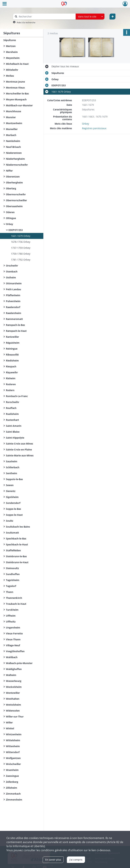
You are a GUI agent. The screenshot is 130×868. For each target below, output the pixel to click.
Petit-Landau (13, 289)
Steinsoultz (12, 568)
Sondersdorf (13, 503)
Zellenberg (12, 782)
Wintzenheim (14, 734)
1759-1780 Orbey (21, 254)
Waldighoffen (14, 669)
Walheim (11, 675)
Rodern (10, 390)
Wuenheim (12, 770)
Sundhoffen (13, 574)
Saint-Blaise (13, 432)
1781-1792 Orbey (21, 260)
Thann (10, 592)
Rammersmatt (14, 319)
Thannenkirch (14, 598)
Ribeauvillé (12, 355)
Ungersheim (13, 628)
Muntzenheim (14, 123)
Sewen (10, 485)
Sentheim (12, 473)
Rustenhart (12, 420)
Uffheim (11, 616)
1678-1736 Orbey (21, 242)
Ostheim (11, 277)
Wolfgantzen (13, 758)
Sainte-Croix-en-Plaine (19, 450)
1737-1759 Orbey (21, 248)
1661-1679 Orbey (21, 236)
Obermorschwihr (16, 194)
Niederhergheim (15, 159)
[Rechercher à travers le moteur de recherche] (46, 17)
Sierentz (11, 491)
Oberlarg (11, 188)
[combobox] (90, 17)
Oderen (10, 212)
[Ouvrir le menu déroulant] (5, 4)
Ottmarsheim (14, 283)
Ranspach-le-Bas (15, 325)
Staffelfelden (13, 550)
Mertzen (11, 46)
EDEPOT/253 (16, 230)
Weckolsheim (14, 687)
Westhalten (13, 699)
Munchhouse (13, 111)
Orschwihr (12, 266)
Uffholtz (11, 622)
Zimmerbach (13, 794)
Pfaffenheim (13, 295)
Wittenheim (13, 746)
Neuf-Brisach (13, 147)
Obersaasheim (14, 206)
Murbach (11, 135)
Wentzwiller (13, 693)
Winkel (10, 728)
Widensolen (13, 711)
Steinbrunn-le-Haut (17, 562)
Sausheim (12, 461)
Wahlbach (12, 657)
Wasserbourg (14, 681)
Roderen (11, 384)
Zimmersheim (14, 800)
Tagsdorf (11, 586)
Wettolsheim (13, 705)
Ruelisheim (12, 414)
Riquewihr (12, 372)
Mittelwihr (12, 70)
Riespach (11, 366)
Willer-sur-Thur (15, 717)
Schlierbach (13, 467)
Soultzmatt (12, 533)
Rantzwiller (12, 337)
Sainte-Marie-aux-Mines (20, 455)
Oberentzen (13, 177)
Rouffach (11, 408)
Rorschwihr (13, 402)
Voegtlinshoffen (15, 651)
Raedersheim (14, 313)
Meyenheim (13, 58)
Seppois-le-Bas (14, 479)
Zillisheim (12, 788)
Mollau (10, 76)
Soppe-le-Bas (13, 509)
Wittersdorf (13, 752)
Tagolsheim (13, 580)
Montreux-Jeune (15, 82)
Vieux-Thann (13, 639)
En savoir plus (53, 860)
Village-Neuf (13, 645)
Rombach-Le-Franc (17, 396)
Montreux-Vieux (15, 88)
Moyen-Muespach (16, 99)
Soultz (10, 521)
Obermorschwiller (16, 200)
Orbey (9, 224)
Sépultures (10, 40)
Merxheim (12, 52)
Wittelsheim (13, 740)
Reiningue (12, 349)
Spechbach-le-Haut (17, 544)
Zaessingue (12, 776)
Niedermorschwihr (17, 165)
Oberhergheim (14, 183)
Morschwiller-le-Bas (17, 93)
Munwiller (12, 129)
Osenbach (12, 272)
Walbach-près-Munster (19, 663)
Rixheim (11, 378)
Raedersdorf (13, 307)
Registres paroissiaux (94, 128)
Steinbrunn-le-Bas (16, 556)
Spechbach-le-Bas (16, 539)
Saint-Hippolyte (15, 438)
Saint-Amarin (14, 426)
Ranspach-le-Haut (16, 331)
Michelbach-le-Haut (17, 64)
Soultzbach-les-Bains (18, 527)
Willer (9, 722)
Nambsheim (13, 141)
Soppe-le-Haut (14, 515)
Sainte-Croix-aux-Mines (19, 444)
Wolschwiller (13, 764)
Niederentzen (14, 153)
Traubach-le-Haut (16, 604)
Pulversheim (13, 301)
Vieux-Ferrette (14, 633)
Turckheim (12, 610)
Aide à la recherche (26, 22)
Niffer (9, 171)
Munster (11, 117)
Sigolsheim (12, 497)
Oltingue (11, 218)
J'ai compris (76, 860)
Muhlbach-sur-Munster (19, 105)
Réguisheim (13, 343)
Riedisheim (12, 361)
